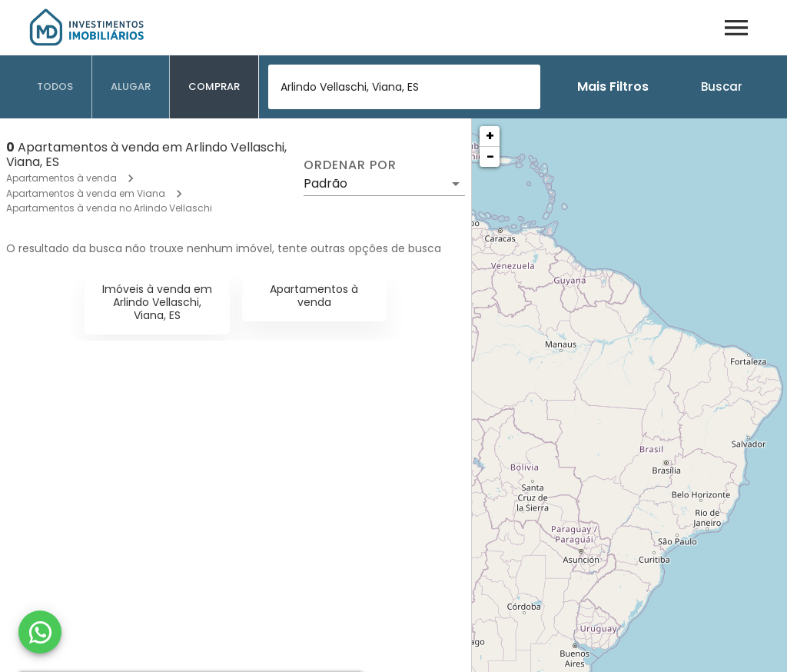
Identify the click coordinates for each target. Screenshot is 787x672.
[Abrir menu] (736, 28)
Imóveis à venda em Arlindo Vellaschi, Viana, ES (157, 302)
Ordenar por (350, 165)
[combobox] (404, 87)
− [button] (490, 156)
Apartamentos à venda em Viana (86, 193)
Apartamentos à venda (61, 178)
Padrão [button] (325, 183)
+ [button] (490, 136)
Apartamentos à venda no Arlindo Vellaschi (109, 208)
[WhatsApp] (40, 632)
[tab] (55, 87)
